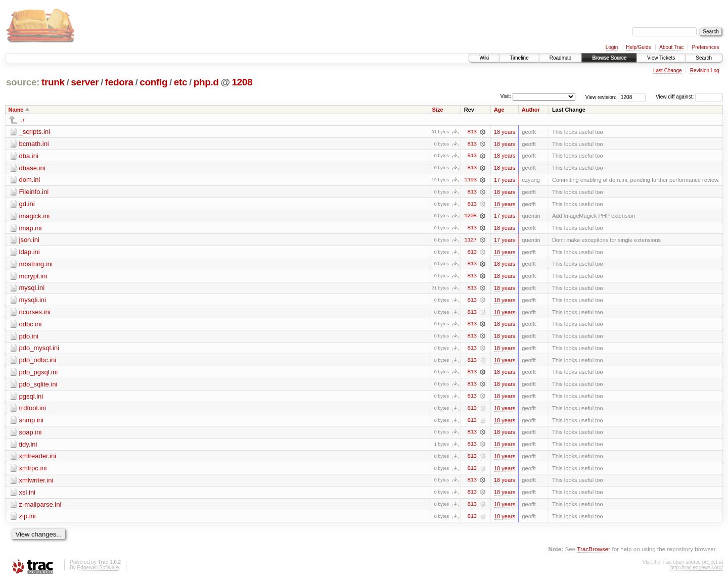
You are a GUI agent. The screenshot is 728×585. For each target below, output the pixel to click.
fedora (119, 82)
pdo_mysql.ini (39, 350)
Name (16, 110)
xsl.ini (28, 495)
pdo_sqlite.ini (38, 386)
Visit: (506, 96)
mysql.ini (32, 289)
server (85, 82)
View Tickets (661, 58)
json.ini (29, 241)
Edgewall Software (98, 571)
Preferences (706, 47)
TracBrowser (594, 552)
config (153, 82)
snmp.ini (31, 423)
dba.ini (29, 156)
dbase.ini (32, 168)
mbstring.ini (36, 265)
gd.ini (27, 204)
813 (472, 132)
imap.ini (31, 229)
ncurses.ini (35, 313)
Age (499, 110)
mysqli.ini (33, 301)
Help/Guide (639, 47)
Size (438, 110)
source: (23, 82)
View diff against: (689, 97)
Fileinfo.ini (34, 192)
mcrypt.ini (33, 277)
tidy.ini (28, 447)
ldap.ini (30, 253)
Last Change (668, 70)
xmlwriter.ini (36, 483)
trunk (53, 82)
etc (180, 82)
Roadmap (560, 58)
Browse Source (609, 58)
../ (22, 120)
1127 (470, 241)
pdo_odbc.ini (38, 362)
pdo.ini (29, 338)
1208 (242, 82)
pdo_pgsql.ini (39, 374)
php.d (206, 82)
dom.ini (30, 180)
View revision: (601, 97)
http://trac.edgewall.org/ (697, 571)
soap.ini (31, 435)
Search (704, 58)
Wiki (484, 58)
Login (612, 47)
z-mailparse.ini (40, 507)
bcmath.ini (34, 144)
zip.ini (28, 520)
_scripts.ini (35, 132)
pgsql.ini (31, 398)
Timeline (519, 58)
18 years (505, 132)
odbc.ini (31, 326)
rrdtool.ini (33, 410)
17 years (505, 180)
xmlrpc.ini (33, 471)
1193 (470, 180)
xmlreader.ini (38, 459)
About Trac (671, 47)
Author (531, 110)
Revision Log (705, 70)
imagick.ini (35, 216)
